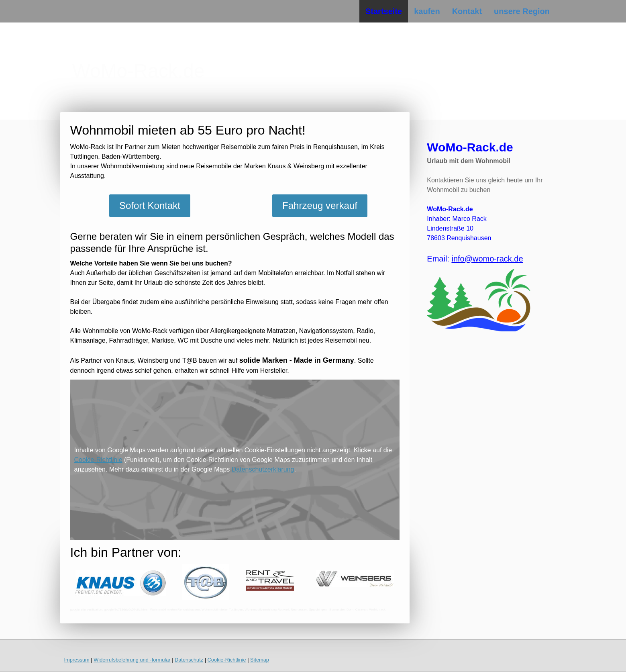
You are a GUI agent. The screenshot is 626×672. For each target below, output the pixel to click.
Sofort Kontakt (150, 205)
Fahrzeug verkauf (320, 205)
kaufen (427, 11)
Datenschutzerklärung (263, 469)
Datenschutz (189, 660)
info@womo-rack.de (487, 259)
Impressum (77, 660)
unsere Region (522, 11)
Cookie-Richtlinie (98, 460)
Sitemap (260, 660)
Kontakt (467, 11)
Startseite (384, 11)
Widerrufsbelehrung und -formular (132, 660)
